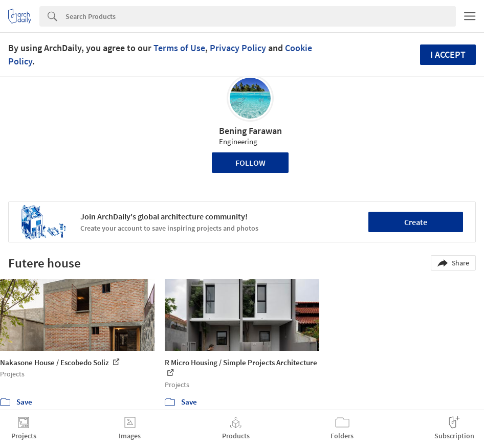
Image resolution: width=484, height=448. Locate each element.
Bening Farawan (250, 131)
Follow (250, 163)
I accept (448, 54)
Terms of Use (179, 48)
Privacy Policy (238, 48)
